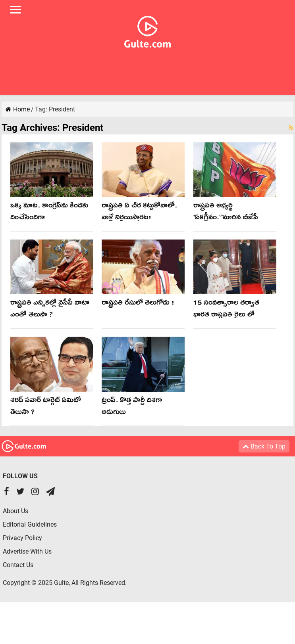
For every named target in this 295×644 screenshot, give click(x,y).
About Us (15, 511)
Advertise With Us (27, 551)
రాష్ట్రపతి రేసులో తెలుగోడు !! (138, 304)
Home (18, 109)
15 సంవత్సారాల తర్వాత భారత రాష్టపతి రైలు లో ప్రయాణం (226, 316)
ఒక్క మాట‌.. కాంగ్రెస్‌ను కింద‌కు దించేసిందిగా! (49, 213)
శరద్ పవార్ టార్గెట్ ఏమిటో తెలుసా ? (46, 407)
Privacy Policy (22, 538)
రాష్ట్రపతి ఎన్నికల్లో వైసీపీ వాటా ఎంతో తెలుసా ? (50, 310)
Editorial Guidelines (30, 524)
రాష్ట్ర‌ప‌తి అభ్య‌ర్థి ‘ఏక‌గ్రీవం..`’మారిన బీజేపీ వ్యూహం (226, 219)
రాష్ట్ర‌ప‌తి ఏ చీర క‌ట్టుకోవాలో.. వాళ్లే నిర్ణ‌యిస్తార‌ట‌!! (139, 213)
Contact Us (18, 565)
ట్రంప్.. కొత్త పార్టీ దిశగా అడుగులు (132, 407)
